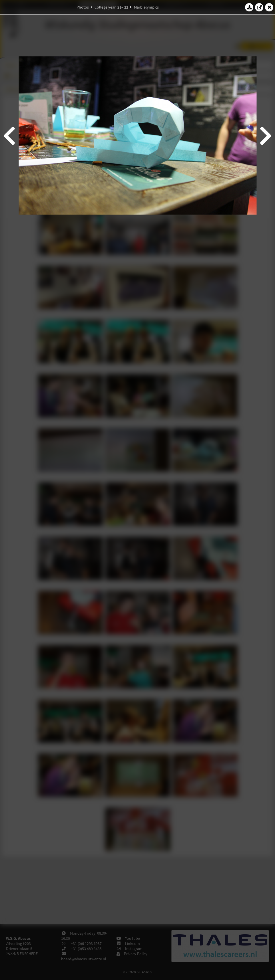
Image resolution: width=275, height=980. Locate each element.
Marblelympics (146, 7)
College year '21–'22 (111, 7)
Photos (83, 7)
